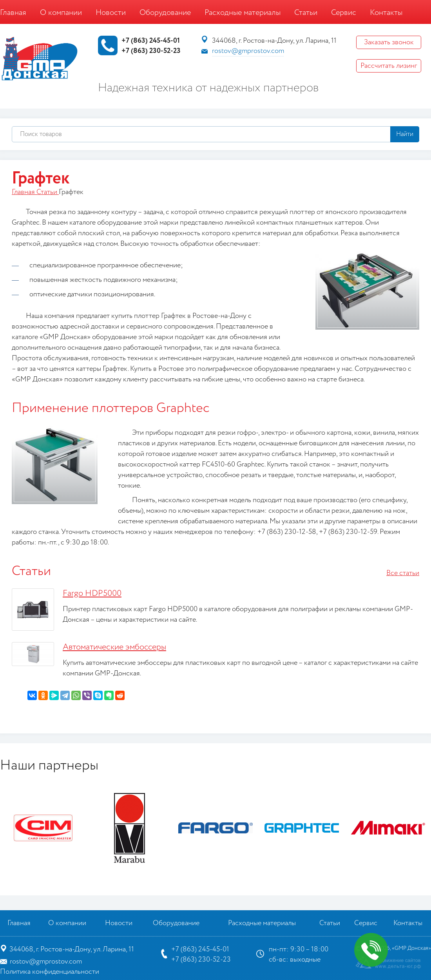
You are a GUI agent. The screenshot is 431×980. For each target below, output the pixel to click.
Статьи (306, 13)
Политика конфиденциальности (50, 972)
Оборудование (165, 13)
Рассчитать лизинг (389, 66)
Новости (111, 13)
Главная (13, 13)
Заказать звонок (389, 42)
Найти (405, 134)
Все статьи (403, 573)
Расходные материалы (243, 13)
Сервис (344, 13)
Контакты (386, 13)
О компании (61, 13)
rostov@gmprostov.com (248, 51)
